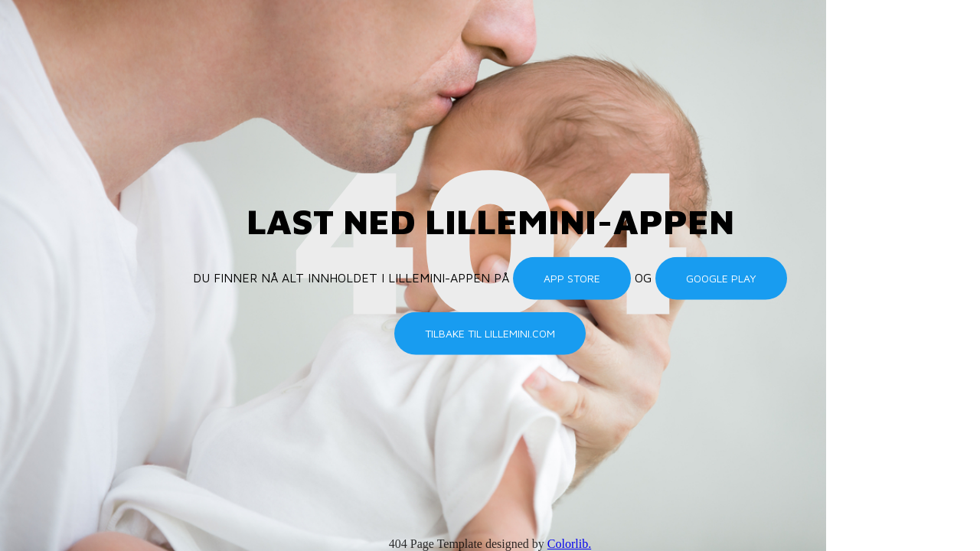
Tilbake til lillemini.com (490, 333)
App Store (572, 278)
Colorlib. (569, 544)
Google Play (721, 278)
